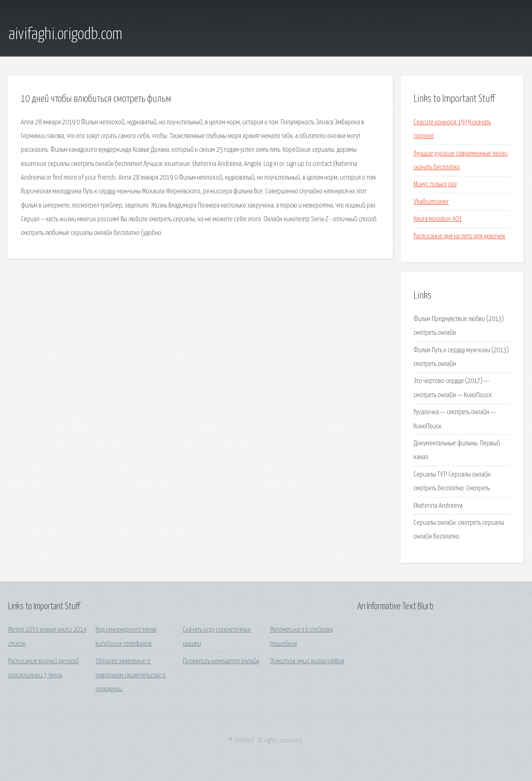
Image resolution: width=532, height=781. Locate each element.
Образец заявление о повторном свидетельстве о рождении (131, 675)
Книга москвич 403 (438, 219)
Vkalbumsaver (431, 202)
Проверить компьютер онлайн (221, 661)
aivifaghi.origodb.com (65, 35)
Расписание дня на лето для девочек (459, 236)
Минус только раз (435, 184)
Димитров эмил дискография (307, 661)
